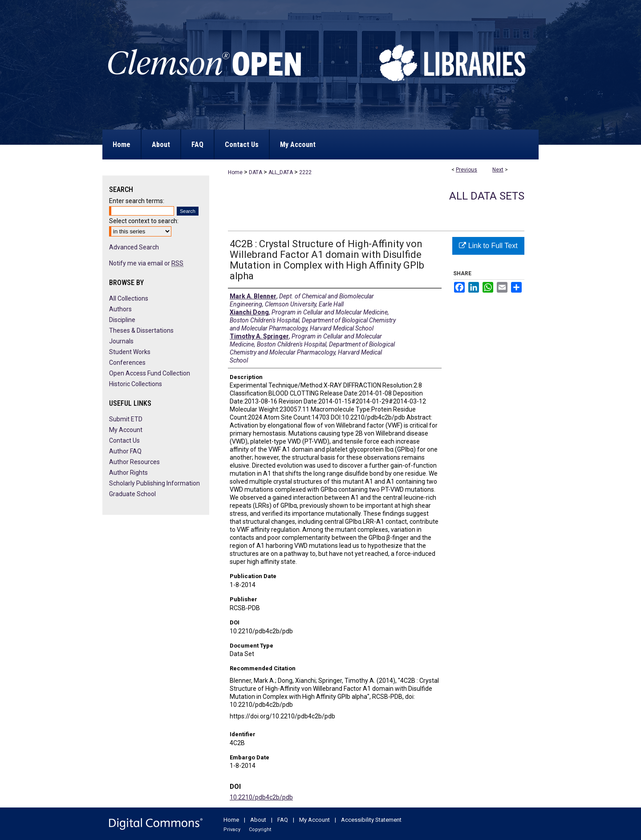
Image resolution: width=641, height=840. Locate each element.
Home (235, 172)
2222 (305, 172)
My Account (126, 430)
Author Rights (128, 473)
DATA (256, 172)
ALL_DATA (281, 172)
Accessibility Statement (371, 820)
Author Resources (134, 462)
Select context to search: (144, 221)
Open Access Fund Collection (150, 373)
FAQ (283, 820)
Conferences (127, 363)
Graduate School (132, 494)
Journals (121, 341)
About (258, 820)
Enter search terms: (137, 201)
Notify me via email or (146, 263)
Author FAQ (125, 451)
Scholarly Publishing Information (154, 483)
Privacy (232, 830)
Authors (120, 309)
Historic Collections (136, 384)
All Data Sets (487, 196)
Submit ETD (126, 419)
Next (498, 170)
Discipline (122, 320)
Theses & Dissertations (141, 330)
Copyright (260, 830)
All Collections (129, 298)
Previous (467, 170)
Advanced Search (134, 247)
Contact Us (124, 440)
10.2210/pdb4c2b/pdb (261, 797)
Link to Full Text (488, 246)
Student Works (130, 352)
